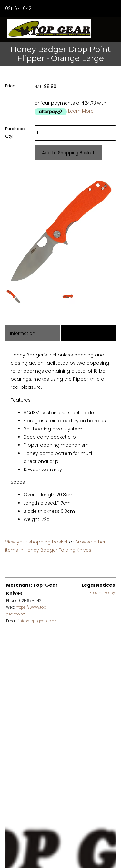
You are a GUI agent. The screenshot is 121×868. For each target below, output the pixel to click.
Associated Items (84, 333)
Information (23, 333)
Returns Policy (102, 593)
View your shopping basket (36, 542)
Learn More (81, 111)
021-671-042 (18, 8)
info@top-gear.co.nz (37, 621)
